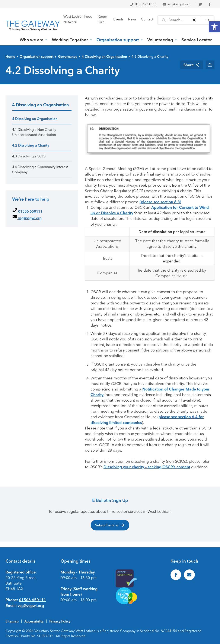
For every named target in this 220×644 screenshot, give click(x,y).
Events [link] (118, 19)
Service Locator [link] (197, 40)
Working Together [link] (70, 40)
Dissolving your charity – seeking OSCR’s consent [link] (147, 467)
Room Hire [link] (102, 19)
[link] (214, 27)
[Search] (208, 20)
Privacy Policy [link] (60, 621)
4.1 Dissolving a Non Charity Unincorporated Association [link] (34, 132)
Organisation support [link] (118, 40)
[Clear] (194, 20)
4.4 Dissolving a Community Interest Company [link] (40, 169)
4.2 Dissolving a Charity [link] (150, 56)
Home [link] (10, 56)
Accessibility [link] (34, 621)
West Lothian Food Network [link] (78, 19)
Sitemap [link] (12, 621)
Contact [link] (147, 19)
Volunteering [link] (160, 40)
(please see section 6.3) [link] (160, 202)
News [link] (132, 19)
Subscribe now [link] (110, 525)
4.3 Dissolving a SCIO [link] (29, 156)
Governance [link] (68, 56)
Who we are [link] (32, 40)
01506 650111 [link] (143, 4)
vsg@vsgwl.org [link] (176, 4)
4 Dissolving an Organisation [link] (104, 56)
